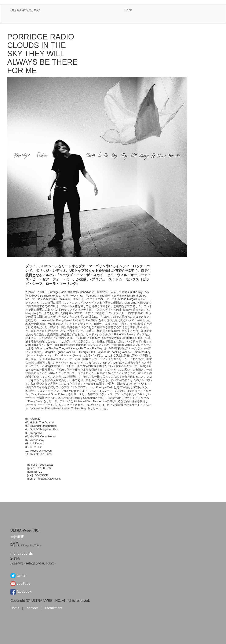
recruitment (54, 608)
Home (15, 608)
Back (128, 10)
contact (32, 608)
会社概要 (17, 537)
